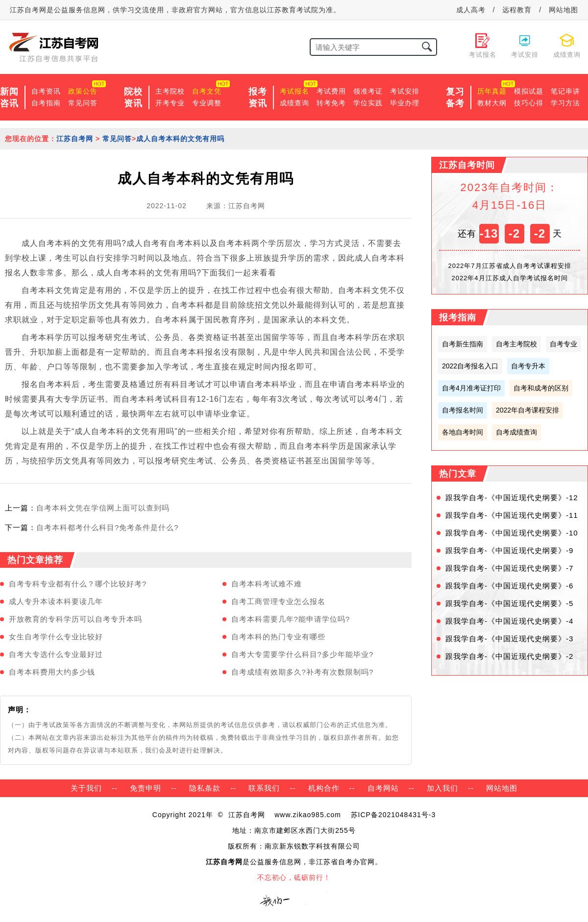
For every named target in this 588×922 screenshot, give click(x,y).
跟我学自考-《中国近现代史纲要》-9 (509, 550)
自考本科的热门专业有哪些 (278, 637)
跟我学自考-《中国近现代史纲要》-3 (509, 639)
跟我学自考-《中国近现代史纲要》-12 (512, 497)
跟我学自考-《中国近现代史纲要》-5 (509, 603)
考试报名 (294, 91)
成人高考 (471, 10)
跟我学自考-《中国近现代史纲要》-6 (509, 586)
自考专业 (563, 344)
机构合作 (324, 788)
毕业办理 (405, 103)
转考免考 (331, 103)
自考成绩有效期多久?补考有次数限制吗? (303, 672)
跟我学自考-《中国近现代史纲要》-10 (512, 533)
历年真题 (492, 91)
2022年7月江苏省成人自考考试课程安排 (509, 266)
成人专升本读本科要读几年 (56, 601)
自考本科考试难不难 (267, 584)
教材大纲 (492, 103)
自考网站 (383, 788)
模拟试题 (529, 91)
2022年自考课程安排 (527, 410)
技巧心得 (529, 103)
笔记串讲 (565, 91)
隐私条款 (205, 788)
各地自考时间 (463, 432)
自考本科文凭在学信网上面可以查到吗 (103, 508)
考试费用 (331, 91)
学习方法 (565, 103)
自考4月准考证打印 (471, 388)
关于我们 (86, 788)
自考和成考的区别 (541, 388)
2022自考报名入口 (470, 366)
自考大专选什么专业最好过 (56, 654)
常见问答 (83, 103)
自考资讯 (46, 91)
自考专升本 (528, 366)
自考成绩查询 (516, 432)
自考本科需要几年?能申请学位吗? (291, 619)
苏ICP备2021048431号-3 (393, 815)
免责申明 (146, 788)
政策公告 (83, 91)
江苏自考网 (75, 139)
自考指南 (46, 103)
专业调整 (207, 103)
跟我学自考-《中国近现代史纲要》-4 (509, 621)
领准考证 (368, 91)
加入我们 (442, 788)
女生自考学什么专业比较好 (56, 637)
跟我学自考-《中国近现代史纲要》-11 (512, 515)
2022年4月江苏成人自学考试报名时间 (509, 278)
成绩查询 (294, 103)
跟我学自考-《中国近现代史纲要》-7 (509, 568)
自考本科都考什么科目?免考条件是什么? (108, 527)
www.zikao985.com (308, 815)
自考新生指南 (463, 344)
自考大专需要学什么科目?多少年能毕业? (303, 654)
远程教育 (517, 10)
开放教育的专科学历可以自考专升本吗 (75, 619)
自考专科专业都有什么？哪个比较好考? (78, 584)
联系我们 (264, 788)
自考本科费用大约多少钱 (52, 672)
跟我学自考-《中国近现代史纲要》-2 (509, 656)
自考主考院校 (516, 344)
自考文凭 (207, 91)
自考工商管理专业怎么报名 (278, 601)
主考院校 (170, 91)
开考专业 (170, 103)
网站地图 (563, 10)
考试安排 (405, 91)
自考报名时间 (463, 410)
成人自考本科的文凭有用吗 (180, 139)
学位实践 (368, 103)
